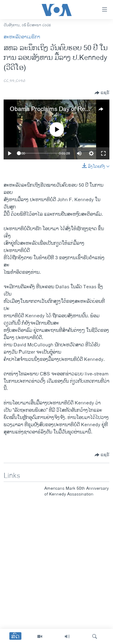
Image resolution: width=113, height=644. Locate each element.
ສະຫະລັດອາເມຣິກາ (22, 37)
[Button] (102, 93)
